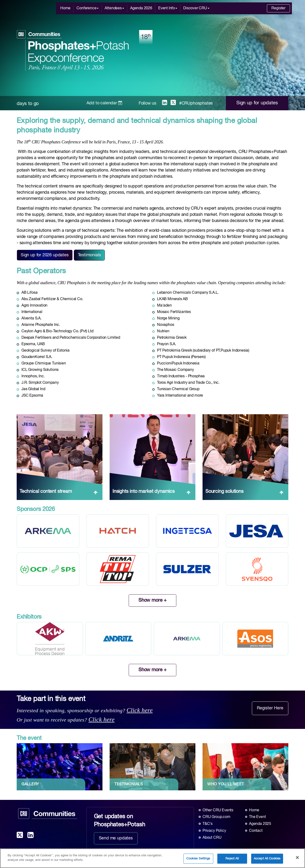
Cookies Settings (198, 860)
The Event (257, 817)
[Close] (297, 859)
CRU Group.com (216, 817)
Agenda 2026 (141, 8)
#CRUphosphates (196, 103)
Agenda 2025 (260, 824)
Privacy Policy (214, 831)
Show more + (152, 600)
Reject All (232, 860)
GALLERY (30, 784)
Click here (140, 710)
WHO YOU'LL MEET (226, 784)
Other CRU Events (218, 810)
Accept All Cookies (267, 860)
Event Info (168, 8)
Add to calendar (104, 103)
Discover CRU (196, 8)
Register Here (270, 708)
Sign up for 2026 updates (45, 255)
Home (65, 8)
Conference (88, 8)
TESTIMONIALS (129, 784)
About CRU (212, 838)
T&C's (208, 824)
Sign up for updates (257, 103)
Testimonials (89, 255)
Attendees (114, 8)
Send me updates (116, 838)
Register (278, 8)
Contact (256, 831)
